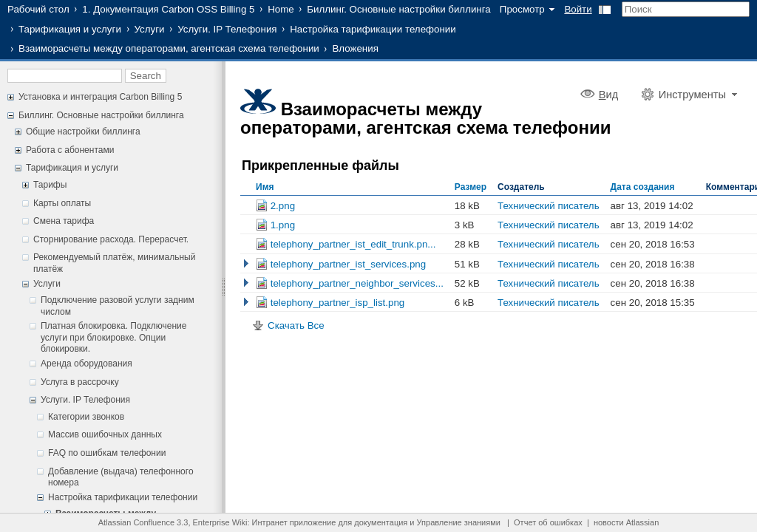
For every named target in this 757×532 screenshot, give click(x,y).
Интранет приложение (294, 522)
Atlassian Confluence (136, 522)
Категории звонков (86, 417)
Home (281, 9)
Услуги (150, 29)
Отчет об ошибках (548, 522)
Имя (265, 187)
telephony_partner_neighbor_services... (350, 283)
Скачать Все (296, 325)
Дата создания (643, 187)
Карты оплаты (62, 203)
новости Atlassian (626, 522)
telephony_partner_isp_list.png (330, 303)
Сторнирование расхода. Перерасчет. (111, 239)
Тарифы (50, 185)
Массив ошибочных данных (105, 434)
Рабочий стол (38, 9)
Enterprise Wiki (220, 522)
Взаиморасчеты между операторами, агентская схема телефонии (169, 48)
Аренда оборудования (86, 364)
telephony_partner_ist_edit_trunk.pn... (346, 244)
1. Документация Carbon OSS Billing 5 (168, 9)
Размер (471, 187)
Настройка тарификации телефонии (373, 29)
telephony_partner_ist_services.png (341, 264)
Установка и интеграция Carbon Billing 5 (100, 97)
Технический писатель (549, 206)
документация (381, 522)
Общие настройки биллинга (83, 132)
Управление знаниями (459, 522)
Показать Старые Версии (246, 264)
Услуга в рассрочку (80, 382)
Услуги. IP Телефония (227, 29)
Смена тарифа (64, 221)
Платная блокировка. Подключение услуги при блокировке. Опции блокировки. (113, 337)
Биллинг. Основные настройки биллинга (398, 9)
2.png (275, 206)
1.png (275, 225)
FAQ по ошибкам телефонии (107, 453)
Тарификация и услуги (70, 29)
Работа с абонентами (70, 150)
